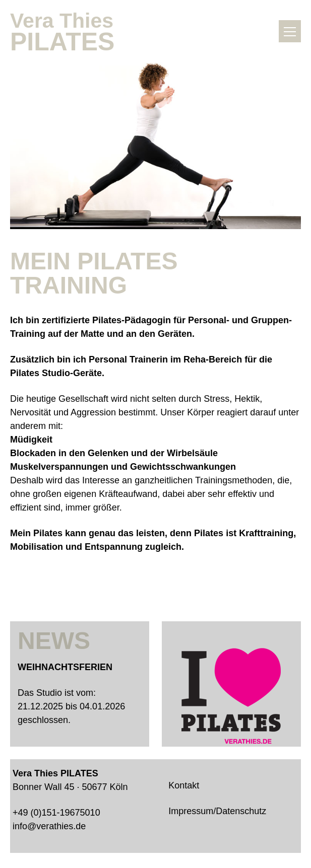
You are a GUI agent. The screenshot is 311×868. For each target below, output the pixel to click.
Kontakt (184, 785)
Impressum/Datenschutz (217, 811)
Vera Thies (71, 31)
